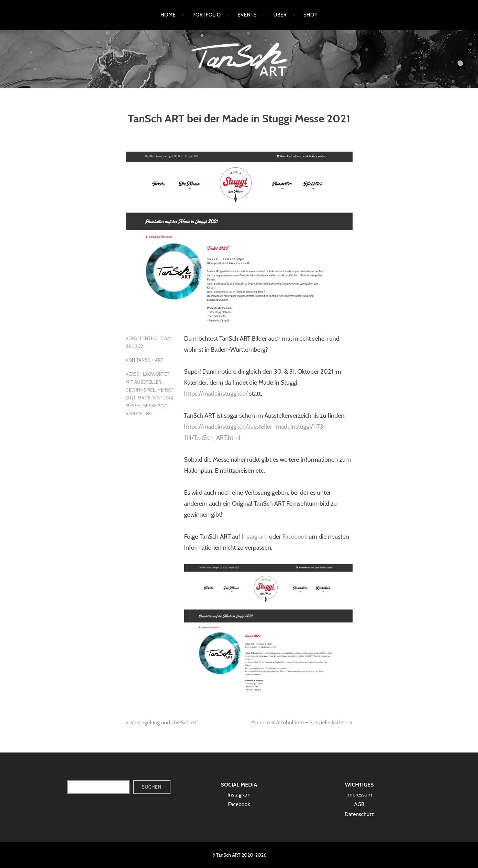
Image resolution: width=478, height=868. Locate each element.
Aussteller (148, 382)
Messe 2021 (155, 406)
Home (168, 15)
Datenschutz (359, 814)
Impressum (359, 795)
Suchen (152, 787)
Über (280, 15)
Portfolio (207, 15)
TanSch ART (150, 360)
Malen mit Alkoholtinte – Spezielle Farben (299, 722)
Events (247, 15)
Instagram (255, 537)
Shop (310, 15)
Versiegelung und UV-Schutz (164, 722)
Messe (133, 406)
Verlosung (139, 414)
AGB (359, 804)
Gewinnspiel (141, 390)
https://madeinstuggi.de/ (216, 394)
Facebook (295, 537)
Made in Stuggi (156, 398)
